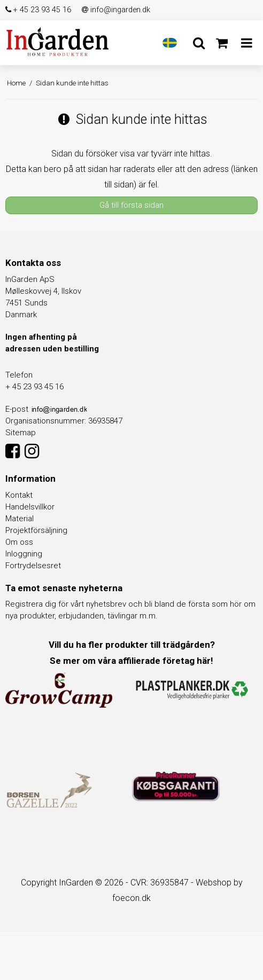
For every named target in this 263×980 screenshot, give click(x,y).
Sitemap (21, 433)
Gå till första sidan (131, 205)
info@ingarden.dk (116, 10)
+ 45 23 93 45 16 (38, 10)
